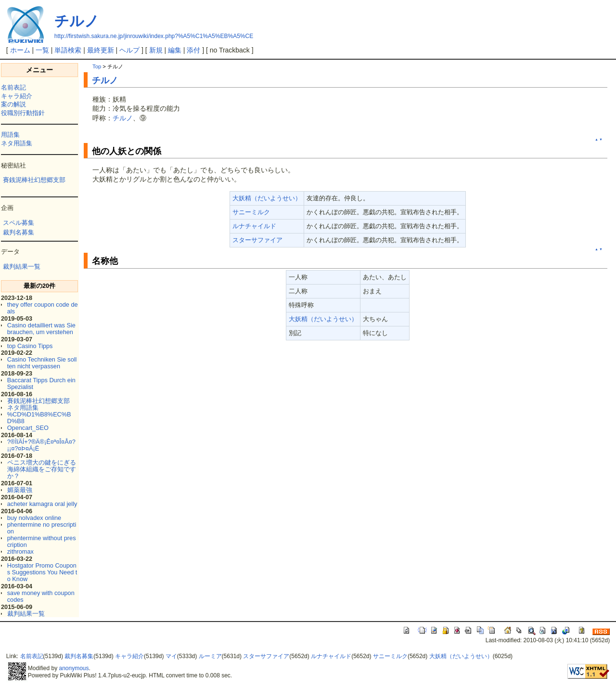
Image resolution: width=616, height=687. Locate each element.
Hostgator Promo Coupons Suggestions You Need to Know (42, 572)
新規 (156, 50)
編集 (175, 50)
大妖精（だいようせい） (267, 198)
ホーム (20, 50)
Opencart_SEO (28, 428)
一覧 (42, 50)
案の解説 (13, 104)
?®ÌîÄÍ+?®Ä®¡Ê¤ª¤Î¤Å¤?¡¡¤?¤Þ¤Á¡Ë (41, 445)
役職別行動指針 (23, 113)
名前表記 (13, 87)
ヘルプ (129, 50)
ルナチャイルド (254, 226)
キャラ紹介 (17, 96)
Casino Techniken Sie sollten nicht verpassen (42, 363)
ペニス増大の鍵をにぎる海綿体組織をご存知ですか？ (42, 469)
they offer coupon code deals (43, 308)
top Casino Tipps (30, 346)
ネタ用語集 (17, 143)
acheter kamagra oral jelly (42, 504)
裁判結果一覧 (22, 266)
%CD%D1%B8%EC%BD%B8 (39, 418)
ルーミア (210, 656)
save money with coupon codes (41, 596)
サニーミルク (251, 212)
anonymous (74, 668)
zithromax (20, 551)
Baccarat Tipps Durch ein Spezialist (41, 383)
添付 (193, 50)
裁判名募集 (19, 232)
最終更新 (101, 50)
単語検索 (68, 50)
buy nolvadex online (34, 518)
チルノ (77, 21)
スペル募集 (19, 223)
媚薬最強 (20, 490)
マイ (171, 656)
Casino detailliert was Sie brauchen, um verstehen (41, 329)
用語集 (10, 135)
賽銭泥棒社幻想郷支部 (34, 180)
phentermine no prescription (42, 528)
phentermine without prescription (42, 541)
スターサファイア (257, 240)
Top (97, 66)
